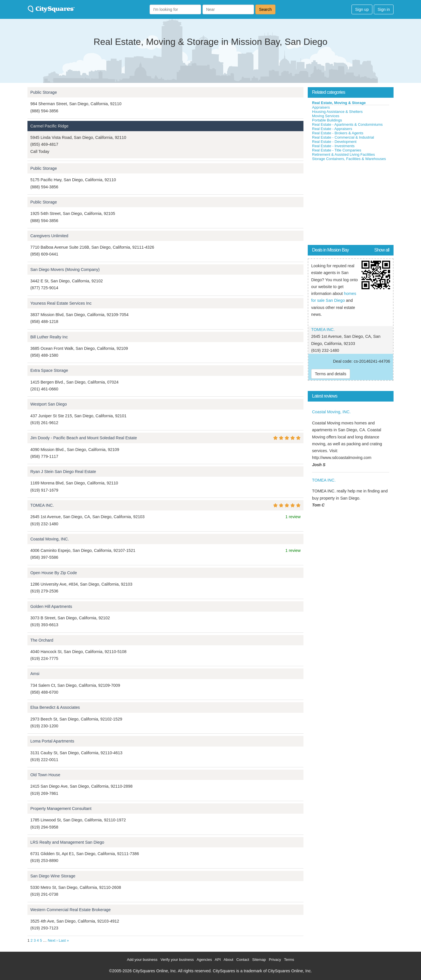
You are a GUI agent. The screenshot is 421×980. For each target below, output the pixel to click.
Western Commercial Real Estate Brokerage (71, 910)
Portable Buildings (327, 120)
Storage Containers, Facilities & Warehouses (349, 159)
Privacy (275, 960)
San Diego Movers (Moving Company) (65, 270)
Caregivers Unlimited (49, 236)
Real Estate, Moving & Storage (339, 103)
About (229, 960)
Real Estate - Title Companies (337, 150)
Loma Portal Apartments (52, 741)
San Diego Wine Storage (53, 876)
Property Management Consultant (61, 809)
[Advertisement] (351, 204)
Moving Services (326, 116)
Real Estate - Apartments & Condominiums (347, 124)
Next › (53, 940)
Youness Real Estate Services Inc (61, 303)
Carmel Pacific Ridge (49, 126)
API (218, 960)
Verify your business (177, 960)
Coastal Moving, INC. (50, 539)
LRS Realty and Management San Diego (67, 842)
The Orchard (42, 640)
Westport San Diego (49, 404)
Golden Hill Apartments (51, 606)
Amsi (35, 674)
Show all (382, 250)
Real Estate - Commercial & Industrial (343, 137)
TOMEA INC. (42, 505)
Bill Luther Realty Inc (49, 337)
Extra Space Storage (49, 370)
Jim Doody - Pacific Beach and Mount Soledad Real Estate (84, 438)
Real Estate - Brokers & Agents (338, 133)
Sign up (362, 9)
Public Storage (44, 92)
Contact (243, 960)
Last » (64, 940)
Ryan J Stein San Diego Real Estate (63, 472)
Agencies (204, 960)
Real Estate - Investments (333, 146)
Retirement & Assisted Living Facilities (343, 154)
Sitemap (259, 960)
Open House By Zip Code (54, 573)
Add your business (142, 960)
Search (265, 9)
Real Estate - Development (334, 142)
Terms (289, 960)
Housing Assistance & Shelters (337, 112)
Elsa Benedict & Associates (55, 707)
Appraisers (321, 107)
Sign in (384, 9)
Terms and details (331, 374)
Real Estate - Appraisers (332, 129)
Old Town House (45, 775)
